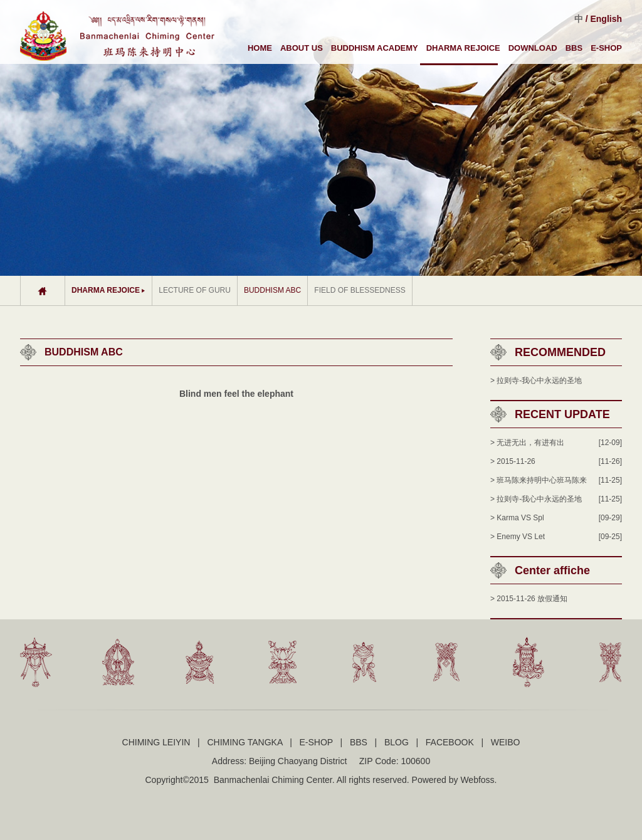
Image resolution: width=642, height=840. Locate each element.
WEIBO (506, 742)
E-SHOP (606, 48)
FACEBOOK (450, 742)
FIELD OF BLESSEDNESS (360, 290)
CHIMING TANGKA (245, 742)
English (606, 19)
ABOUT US (302, 48)
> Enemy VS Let (518, 537)
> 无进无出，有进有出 (527, 443)
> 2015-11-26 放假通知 (529, 599)
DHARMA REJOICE (463, 48)
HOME (260, 48)
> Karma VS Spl (517, 518)
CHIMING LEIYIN (156, 742)
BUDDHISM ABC (272, 290)
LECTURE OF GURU (195, 290)
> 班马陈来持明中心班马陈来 (539, 480)
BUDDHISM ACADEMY (375, 48)
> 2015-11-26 (513, 461)
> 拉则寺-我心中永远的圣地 (536, 381)
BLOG (397, 742)
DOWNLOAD (533, 48)
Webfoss (477, 780)
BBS (574, 48)
